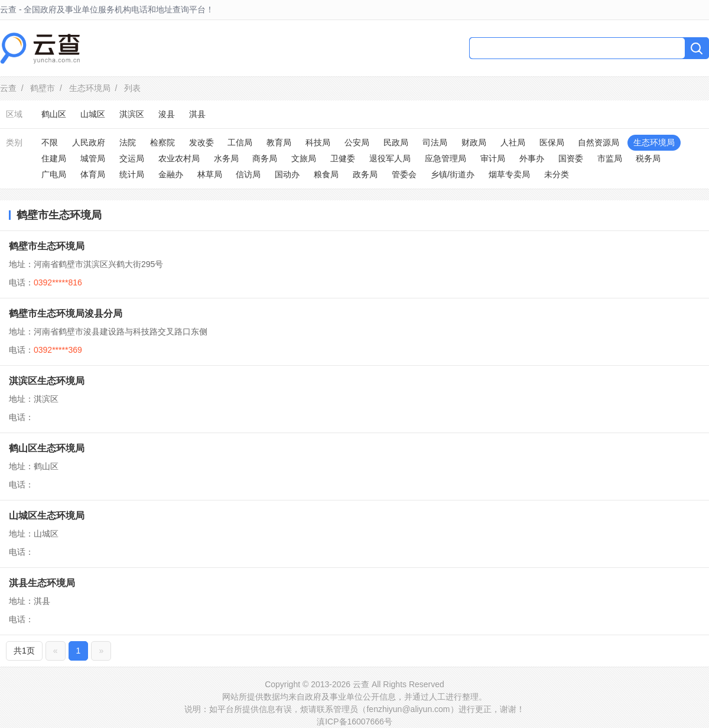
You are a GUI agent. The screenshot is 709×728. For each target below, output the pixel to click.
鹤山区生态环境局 (47, 448)
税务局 (648, 158)
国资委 (571, 158)
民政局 (396, 142)
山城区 (93, 114)
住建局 (54, 158)
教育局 (279, 142)
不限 (50, 142)
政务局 (365, 174)
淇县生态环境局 (42, 583)
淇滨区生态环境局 (47, 381)
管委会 (404, 174)
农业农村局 (179, 158)
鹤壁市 (43, 88)
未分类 (557, 174)
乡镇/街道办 (453, 174)
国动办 (287, 174)
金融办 (171, 174)
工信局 (240, 142)
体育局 (93, 174)
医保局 (552, 142)
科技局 (318, 142)
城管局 (93, 158)
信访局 (248, 174)
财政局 (474, 142)
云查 (8, 88)
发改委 (201, 142)
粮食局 (326, 174)
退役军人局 (390, 158)
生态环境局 (90, 88)
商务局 (265, 158)
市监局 (610, 158)
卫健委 (343, 158)
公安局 (357, 142)
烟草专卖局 (509, 174)
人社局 (513, 142)
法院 (128, 142)
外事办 (532, 158)
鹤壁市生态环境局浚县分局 (66, 313)
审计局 (493, 158)
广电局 (54, 174)
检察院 (162, 142)
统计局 (132, 174)
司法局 (435, 142)
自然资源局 (599, 142)
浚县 (167, 114)
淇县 (197, 114)
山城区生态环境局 (47, 516)
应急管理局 (445, 158)
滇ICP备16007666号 (354, 721)
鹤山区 (54, 114)
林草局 (210, 174)
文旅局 (304, 158)
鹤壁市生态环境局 (47, 246)
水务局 (226, 158)
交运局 (132, 158)
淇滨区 (132, 114)
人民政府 (89, 142)
